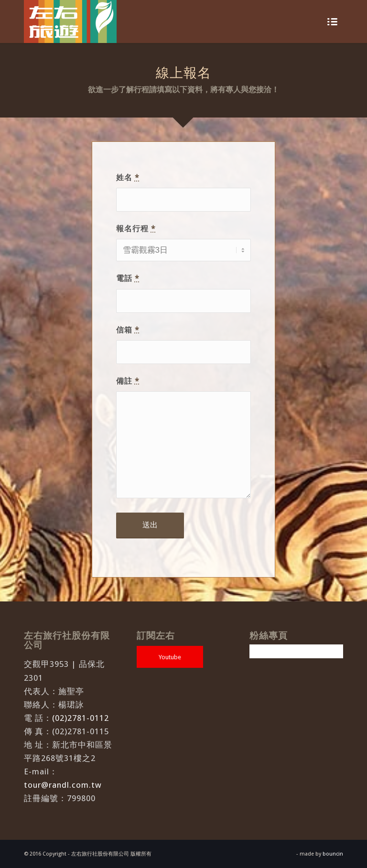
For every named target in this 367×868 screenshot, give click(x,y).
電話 (128, 278)
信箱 (128, 330)
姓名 (128, 177)
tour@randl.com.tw (63, 785)
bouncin (333, 854)
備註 (128, 381)
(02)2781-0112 (81, 718)
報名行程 (136, 229)
